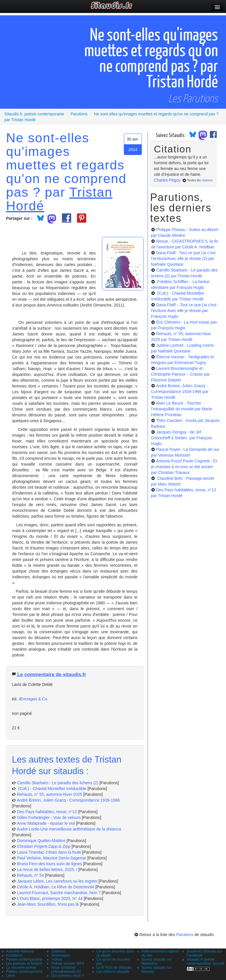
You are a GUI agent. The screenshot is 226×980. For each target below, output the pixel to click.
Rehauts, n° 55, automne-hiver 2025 (50, 794)
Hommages (60, 955)
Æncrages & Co (33, 699)
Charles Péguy (167, 180)
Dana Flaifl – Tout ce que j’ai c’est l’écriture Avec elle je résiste (184, 311)
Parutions (185, 935)
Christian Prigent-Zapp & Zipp (44, 846)
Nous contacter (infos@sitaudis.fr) (66, 970)
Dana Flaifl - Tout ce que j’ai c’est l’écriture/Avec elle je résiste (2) (183, 259)
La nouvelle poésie (21, 968)
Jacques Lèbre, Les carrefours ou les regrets (57, 881)
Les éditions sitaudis (113, 972)
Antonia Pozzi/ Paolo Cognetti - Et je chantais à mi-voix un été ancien (184, 467)
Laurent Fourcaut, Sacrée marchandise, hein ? (59, 893)
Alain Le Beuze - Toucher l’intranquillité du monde (182, 409)
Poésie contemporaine (24, 959)
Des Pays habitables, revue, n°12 (47, 812)
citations (207, 180)
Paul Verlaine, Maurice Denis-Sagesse (52, 858)
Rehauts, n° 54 (31, 875)
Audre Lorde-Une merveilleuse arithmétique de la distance (69, 829)
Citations (58, 951)
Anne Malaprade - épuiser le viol (46, 823)
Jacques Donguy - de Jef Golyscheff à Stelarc (182, 438)
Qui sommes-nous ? (68, 976)
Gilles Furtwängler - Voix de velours (49, 817)
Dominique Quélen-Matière (41, 841)
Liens (10, 976)
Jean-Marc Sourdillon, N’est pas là (48, 904)
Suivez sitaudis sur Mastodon (157, 961)
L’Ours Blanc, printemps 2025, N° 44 (50, 898)
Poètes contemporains (24, 972)
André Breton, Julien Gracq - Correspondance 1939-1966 (68, 800)
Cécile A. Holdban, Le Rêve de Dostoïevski (56, 887)
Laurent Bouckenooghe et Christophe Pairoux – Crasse (180, 374)
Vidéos (57, 959)
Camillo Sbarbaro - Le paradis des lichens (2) (58, 783)
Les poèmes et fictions (24, 964)
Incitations (14, 955)
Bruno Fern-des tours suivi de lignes (49, 864)
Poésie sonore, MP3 (68, 964)
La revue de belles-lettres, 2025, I (47, 870)
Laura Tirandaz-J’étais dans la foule (49, 852)
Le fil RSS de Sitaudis (114, 968)
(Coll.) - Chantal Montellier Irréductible (52, 789)
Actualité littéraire (20, 951)
